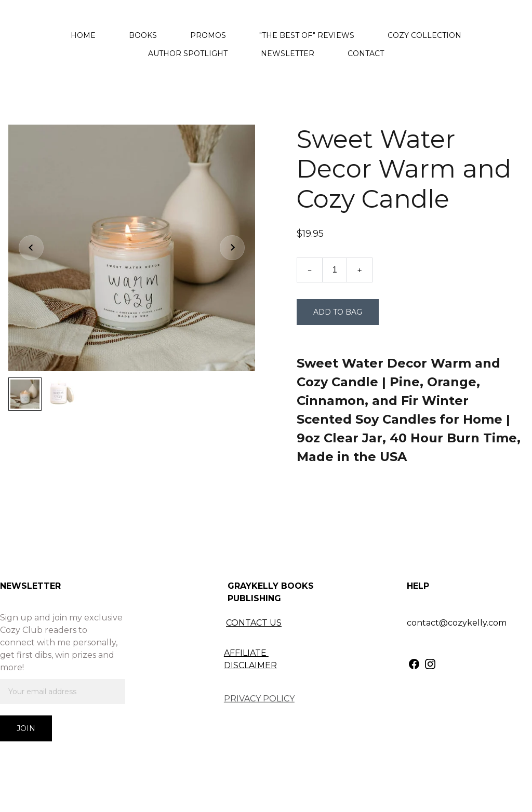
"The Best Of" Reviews (307, 35)
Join (26, 728)
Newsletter (288, 53)
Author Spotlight (188, 53)
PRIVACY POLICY (259, 699)
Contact (366, 53)
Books (143, 35)
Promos (208, 35)
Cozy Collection (424, 35)
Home (83, 35)
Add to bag (338, 312)
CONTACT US (254, 623)
